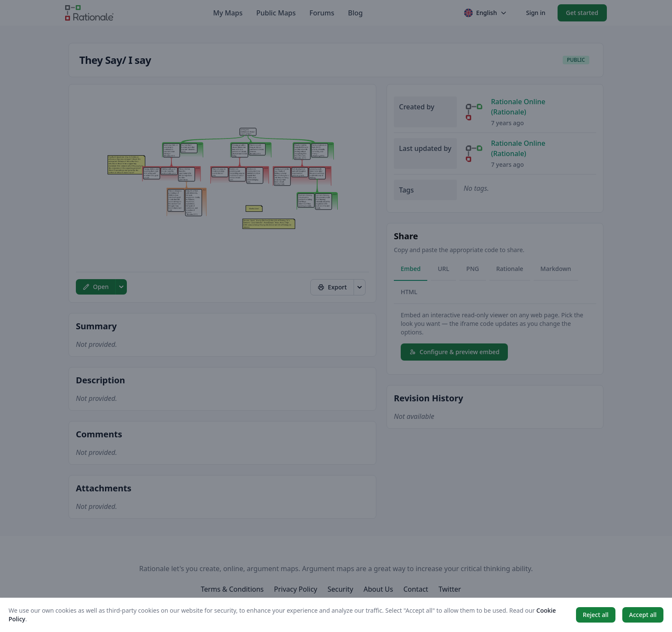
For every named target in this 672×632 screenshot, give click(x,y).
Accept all (643, 615)
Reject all (596, 615)
